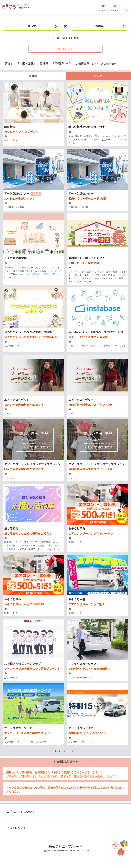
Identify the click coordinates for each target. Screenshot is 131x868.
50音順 (98, 76)
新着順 (33, 76)
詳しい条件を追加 (65, 38)
